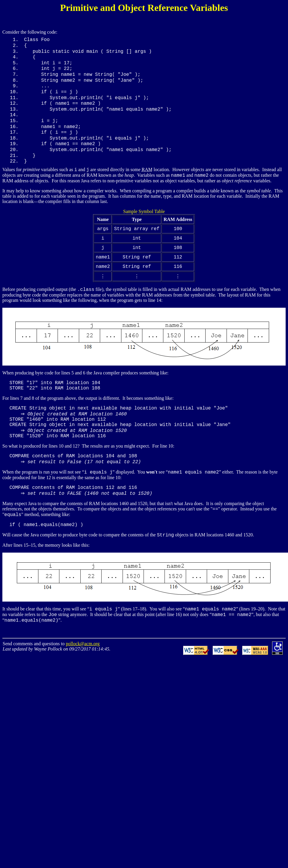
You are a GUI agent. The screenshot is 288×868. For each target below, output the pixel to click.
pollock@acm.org (83, 665)
